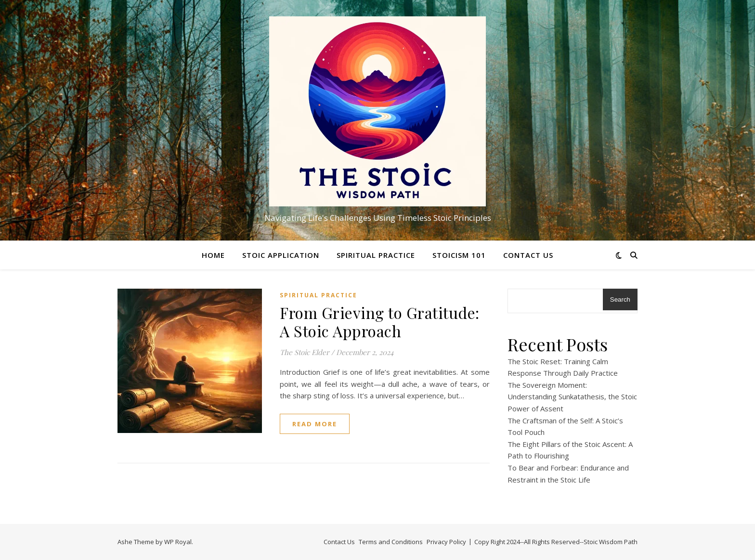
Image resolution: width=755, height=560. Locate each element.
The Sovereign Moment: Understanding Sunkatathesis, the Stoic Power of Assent (572, 397)
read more (315, 424)
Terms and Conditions (391, 542)
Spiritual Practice (376, 255)
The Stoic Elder (305, 352)
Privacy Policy (446, 542)
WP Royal (178, 542)
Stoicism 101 (459, 255)
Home (213, 255)
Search (620, 299)
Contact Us (528, 255)
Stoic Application (281, 255)
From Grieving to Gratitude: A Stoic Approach (380, 322)
